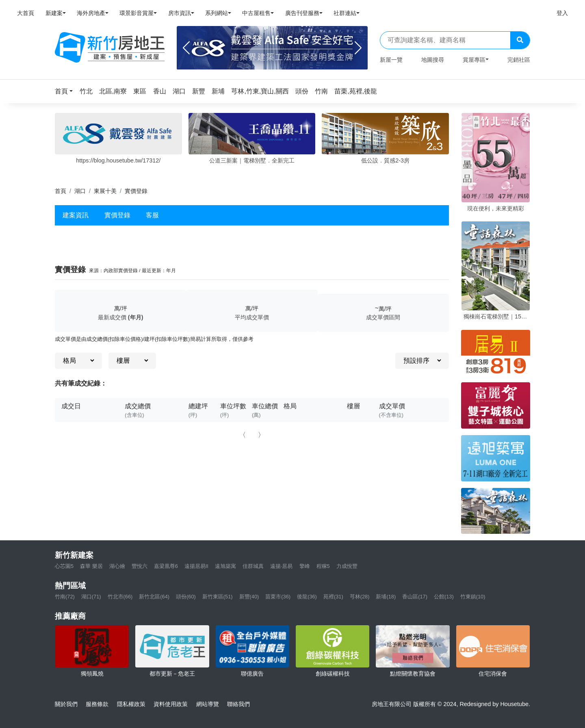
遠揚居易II (196, 566)
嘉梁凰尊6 (166, 566)
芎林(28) (360, 597)
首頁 (61, 191)
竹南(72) (65, 597)
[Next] (358, 48)
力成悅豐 (347, 566)
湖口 (80, 191)
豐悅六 (140, 566)
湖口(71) (91, 597)
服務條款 (97, 704)
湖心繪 (117, 566)
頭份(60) (186, 597)
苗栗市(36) (278, 597)
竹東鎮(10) (473, 597)
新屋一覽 (391, 60)
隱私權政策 (131, 704)
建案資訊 (76, 215)
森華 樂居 (91, 566)
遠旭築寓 (225, 566)
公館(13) (444, 597)
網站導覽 (208, 704)
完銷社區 (519, 60)
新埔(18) (386, 597)
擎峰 (305, 566)
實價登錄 (117, 215)
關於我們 (66, 704)
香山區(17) (415, 597)
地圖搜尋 (433, 60)
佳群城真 (253, 566)
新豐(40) (249, 597)
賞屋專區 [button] (474, 60)
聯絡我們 (238, 704)
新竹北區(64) (154, 597)
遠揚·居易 (282, 566)
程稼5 (323, 566)
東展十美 (105, 191)
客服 (152, 215)
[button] (66, 91)
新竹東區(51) (218, 597)
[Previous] (186, 48)
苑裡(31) (333, 597)
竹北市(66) (120, 597)
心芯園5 (64, 566)
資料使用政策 (171, 704)
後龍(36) (307, 597)
